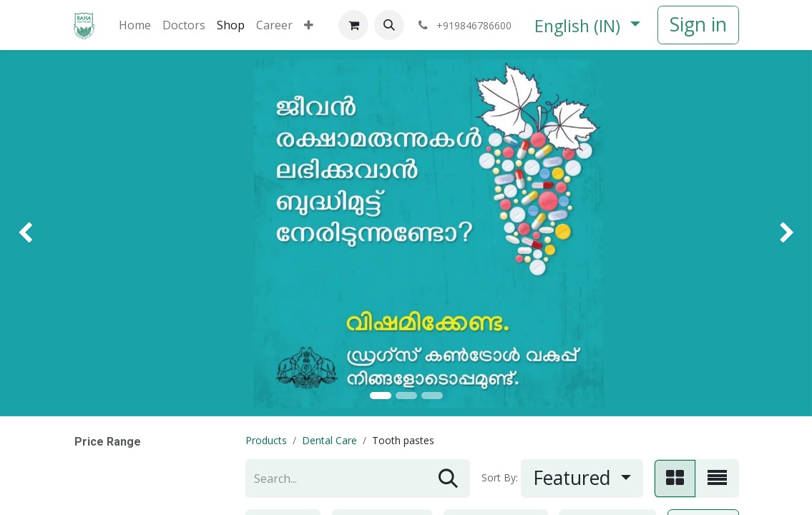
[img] (33, 233)
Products (266, 440)
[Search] (448, 479)
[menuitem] (135, 25)
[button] (389, 25)
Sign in (698, 24)
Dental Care (329, 440)
